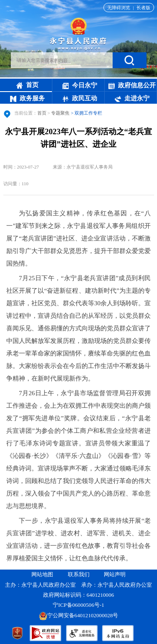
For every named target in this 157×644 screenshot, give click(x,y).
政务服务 (27, 98)
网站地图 (42, 574)
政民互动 (80, 98)
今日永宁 (80, 85)
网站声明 (115, 574)
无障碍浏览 (119, 8)
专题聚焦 (60, 113)
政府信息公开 (132, 85)
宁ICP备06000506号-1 (79, 605)
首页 (27, 85)
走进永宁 (132, 98)
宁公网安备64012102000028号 (79, 615)
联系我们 (79, 574)
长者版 (143, 8)
